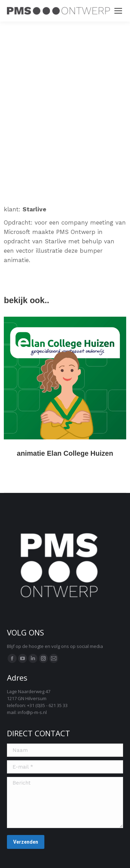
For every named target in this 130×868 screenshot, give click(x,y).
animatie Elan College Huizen (65, 453)
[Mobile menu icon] (118, 11)
